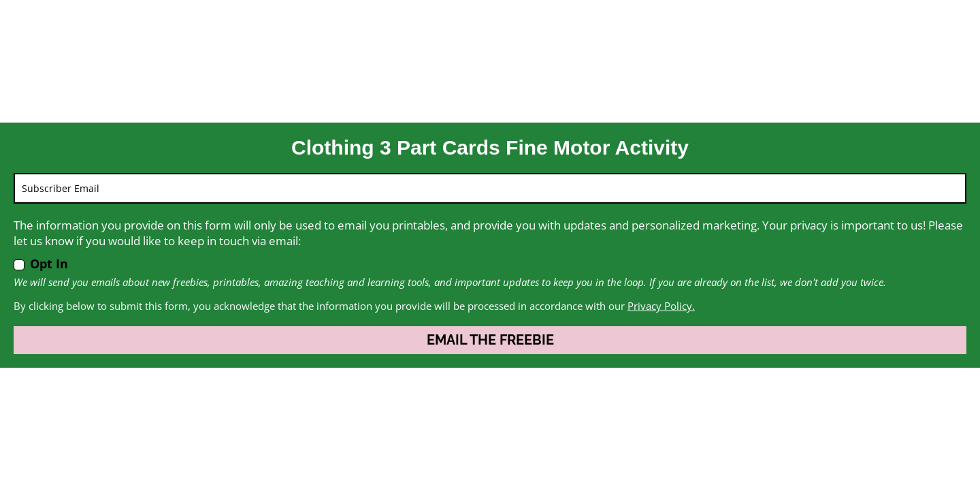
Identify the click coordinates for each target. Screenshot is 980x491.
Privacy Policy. (661, 306)
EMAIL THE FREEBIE (490, 340)
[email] (490, 188)
